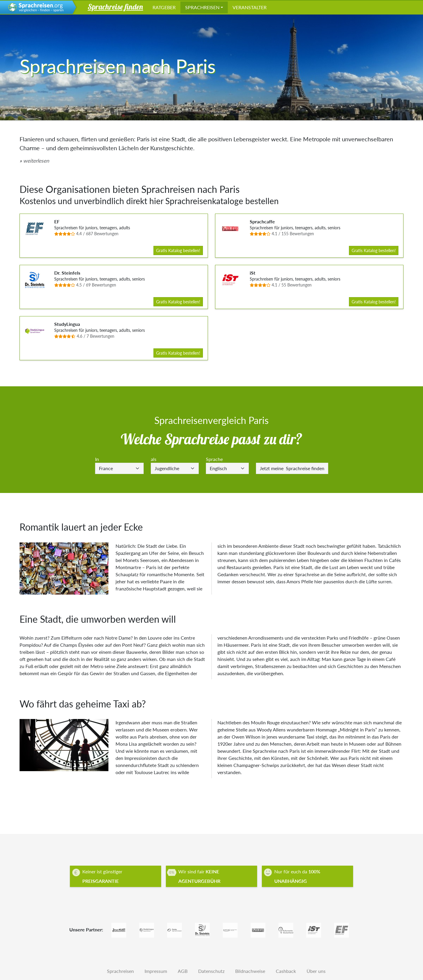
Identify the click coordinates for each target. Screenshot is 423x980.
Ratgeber (164, 7)
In (97, 459)
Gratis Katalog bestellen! (178, 250)
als (154, 459)
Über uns (316, 971)
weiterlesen (36, 161)
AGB (183, 971)
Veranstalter (250, 7)
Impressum (156, 971)
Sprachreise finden (292, 468)
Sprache (214, 459)
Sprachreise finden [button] (115, 7)
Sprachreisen (202, 7)
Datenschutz (211, 971)
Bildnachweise (250, 971)
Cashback (286, 971)
